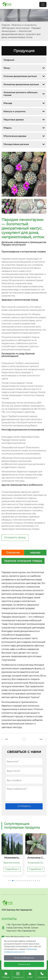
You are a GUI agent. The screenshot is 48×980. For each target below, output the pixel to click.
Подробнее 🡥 (12, 869)
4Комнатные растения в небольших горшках (21, 94)
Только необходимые (24, 958)
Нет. (7, 739)
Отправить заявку (15, 538)
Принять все (24, 964)
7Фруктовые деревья (14, 120)
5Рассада (8, 103)
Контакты (42, 975)
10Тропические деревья (15, 136)
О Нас (30, 975)
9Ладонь (7, 128)
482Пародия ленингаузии (15, 28)
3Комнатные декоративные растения (21, 85)
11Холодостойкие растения (16, 144)
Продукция (9, 60)
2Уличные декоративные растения (20, 76)
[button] (9, 881)
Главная (6, 25)
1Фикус (7, 68)
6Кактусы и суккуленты (24, 25)
